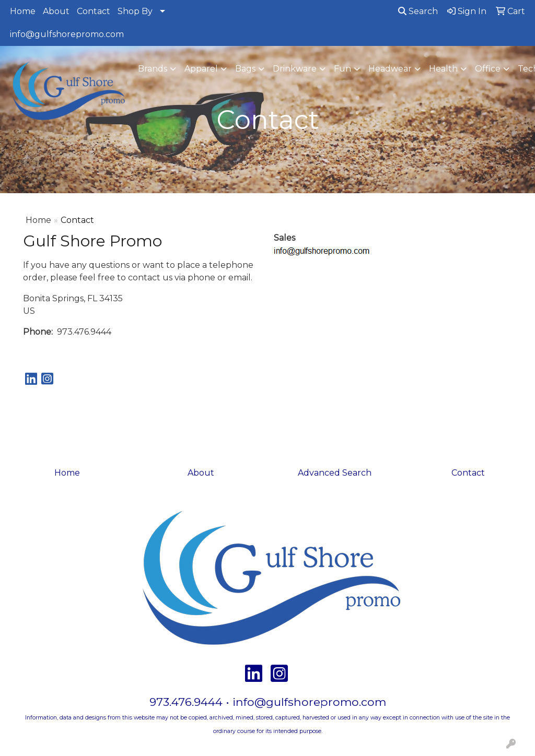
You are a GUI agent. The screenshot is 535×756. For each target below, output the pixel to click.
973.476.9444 (186, 702)
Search (418, 11)
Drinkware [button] (295, 69)
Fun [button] (342, 69)
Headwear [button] (390, 69)
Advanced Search (335, 473)
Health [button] (443, 69)
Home (23, 11)
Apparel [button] (201, 69)
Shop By (135, 11)
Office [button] (488, 69)
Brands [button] (153, 69)
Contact (94, 11)
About (56, 11)
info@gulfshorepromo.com (67, 34)
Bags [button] (245, 69)
